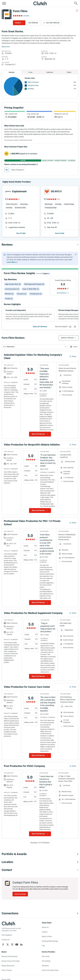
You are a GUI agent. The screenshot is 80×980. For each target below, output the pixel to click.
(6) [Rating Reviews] (68, 289)
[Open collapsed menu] (4, 3)
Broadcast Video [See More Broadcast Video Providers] (33, 85)
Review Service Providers (11, 961)
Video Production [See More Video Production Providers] (33, 82)
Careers (45, 932)
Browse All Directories (10, 956)
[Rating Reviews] (17, 16)
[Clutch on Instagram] (12, 944)
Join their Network (53, 23)
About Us (45, 927)
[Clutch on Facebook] (3, 944)
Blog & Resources (8, 966)
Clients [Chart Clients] (69, 72)
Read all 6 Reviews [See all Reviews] (40, 327)
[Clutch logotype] (8, 923)
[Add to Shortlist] (77, 11)
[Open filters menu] (74, 347)
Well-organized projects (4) (34, 284)
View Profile (21, 233)
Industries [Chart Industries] (50, 72)
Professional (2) (36, 294)
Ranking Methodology (50, 941)
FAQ (43, 946)
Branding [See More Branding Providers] (31, 89)
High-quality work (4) (13, 284)
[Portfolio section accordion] (40, 854)
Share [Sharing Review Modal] (74, 356)
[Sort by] (35, 347)
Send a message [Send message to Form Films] (20, 894)
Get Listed (46, 956)
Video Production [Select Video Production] (17, 170)
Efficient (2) (9, 294)
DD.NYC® (56, 191)
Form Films (20, 11)
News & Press (47, 937)
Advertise (45, 966)
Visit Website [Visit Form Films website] (33, 23)
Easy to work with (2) (31, 289)
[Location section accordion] (40, 862)
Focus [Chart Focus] (30, 72)
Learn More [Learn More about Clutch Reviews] (11, 262)
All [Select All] (6, 170)
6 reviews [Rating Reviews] (26, 16)
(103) (58, 199)
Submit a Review (67, 338)
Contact (18, 23)
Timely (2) (9, 299)
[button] (35, 347)
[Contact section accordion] (40, 870)
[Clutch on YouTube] (17, 944)
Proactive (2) (22, 294)
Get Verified (46, 961)
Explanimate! (19, 191)
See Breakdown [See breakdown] (62, 293)
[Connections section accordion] (40, 913)
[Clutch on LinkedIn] (21, 944)
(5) (19, 199)
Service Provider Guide (50, 970)
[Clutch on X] (8, 944)
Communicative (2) (12, 289)
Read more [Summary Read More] (6, 47)
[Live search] (76, 3)
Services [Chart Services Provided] (12, 72)
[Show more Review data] (40, 434)
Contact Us (6, 940)
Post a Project (7, 970)
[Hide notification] (76, 254)
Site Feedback (7, 935)
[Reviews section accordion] (40, 245)
